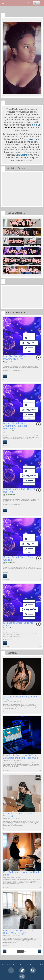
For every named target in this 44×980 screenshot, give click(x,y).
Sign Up (36, 3)
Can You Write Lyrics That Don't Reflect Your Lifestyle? (20, 932)
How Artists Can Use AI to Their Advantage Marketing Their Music (21, 756)
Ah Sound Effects (8, 361)
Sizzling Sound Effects (9, 562)
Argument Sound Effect (9, 431)
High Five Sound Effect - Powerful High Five (16, 358)
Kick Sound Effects (8, 628)
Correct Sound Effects (9, 494)
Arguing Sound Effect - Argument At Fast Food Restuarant (15, 426)
